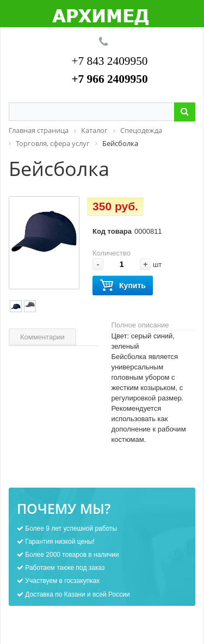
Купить (123, 286)
